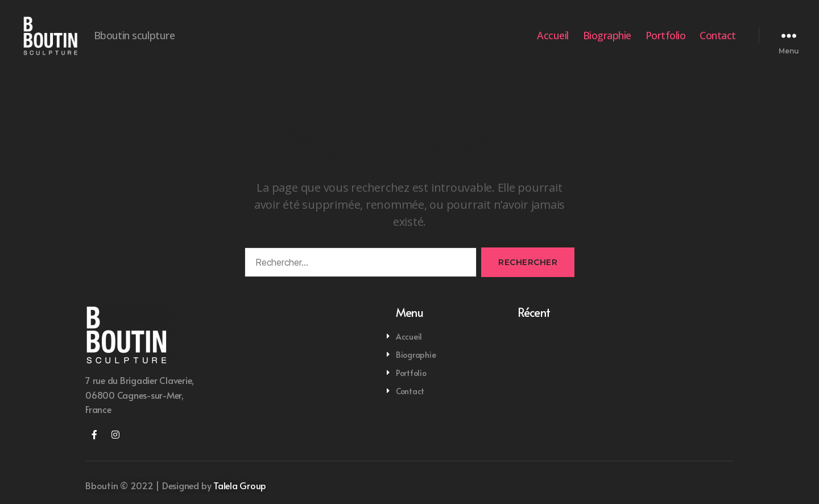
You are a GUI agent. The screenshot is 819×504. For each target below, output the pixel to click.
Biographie (607, 42)
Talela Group (240, 497)
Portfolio (666, 42)
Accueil (553, 42)
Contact (718, 42)
